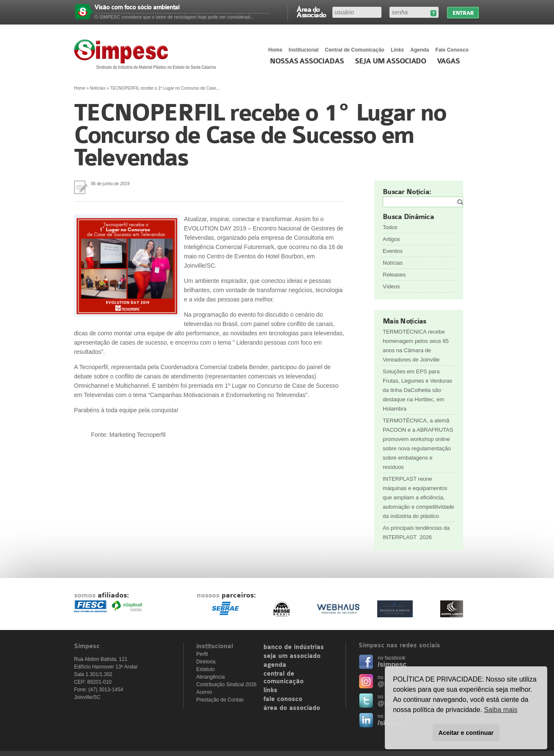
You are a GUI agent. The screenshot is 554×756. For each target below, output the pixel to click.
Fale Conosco (452, 50)
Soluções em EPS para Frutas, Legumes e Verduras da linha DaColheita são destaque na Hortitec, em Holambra (417, 390)
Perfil (202, 654)
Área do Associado (311, 12)
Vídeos (391, 286)
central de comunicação (284, 678)
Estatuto (206, 669)
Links (397, 50)
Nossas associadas (307, 61)
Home (275, 50)
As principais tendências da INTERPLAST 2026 (416, 533)
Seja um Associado (391, 61)
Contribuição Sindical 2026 (226, 685)
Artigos (391, 239)
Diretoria (206, 662)
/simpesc (392, 664)
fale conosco (283, 699)
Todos (390, 227)
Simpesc (147, 54)
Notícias (98, 88)
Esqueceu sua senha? (433, 13)
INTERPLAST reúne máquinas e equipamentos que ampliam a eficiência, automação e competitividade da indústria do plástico (418, 497)
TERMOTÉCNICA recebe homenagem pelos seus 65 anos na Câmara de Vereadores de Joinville (416, 346)
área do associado (292, 708)
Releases (394, 275)
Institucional (304, 50)
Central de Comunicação (355, 50)
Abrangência (210, 677)
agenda (275, 665)
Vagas (448, 61)
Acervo (204, 692)
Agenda (420, 50)
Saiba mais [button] (501, 710)
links (270, 690)
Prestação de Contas (220, 700)
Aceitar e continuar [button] (466, 733)
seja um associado (292, 656)
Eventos (393, 251)
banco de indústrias (294, 647)
